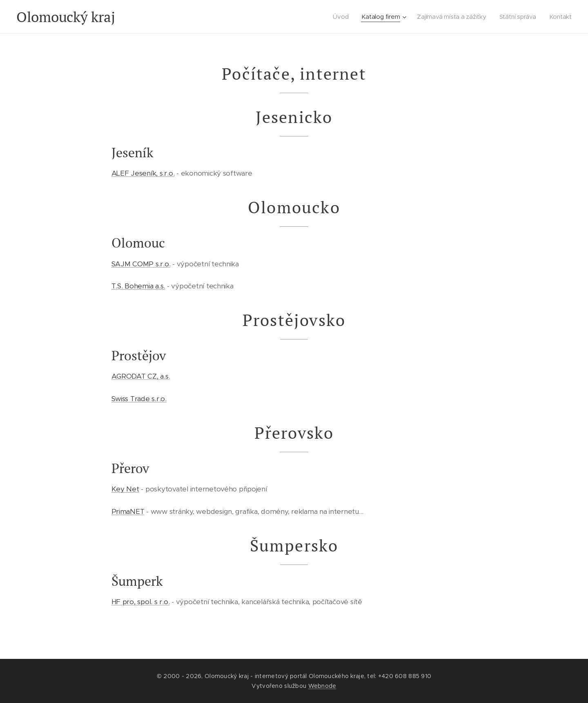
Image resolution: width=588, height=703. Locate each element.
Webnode (322, 686)
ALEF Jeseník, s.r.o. (143, 173)
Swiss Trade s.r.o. (139, 399)
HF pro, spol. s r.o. (141, 602)
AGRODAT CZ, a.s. (141, 376)
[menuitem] (340, 17)
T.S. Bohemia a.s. (138, 286)
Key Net (125, 489)
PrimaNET (128, 511)
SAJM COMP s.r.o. (141, 264)
